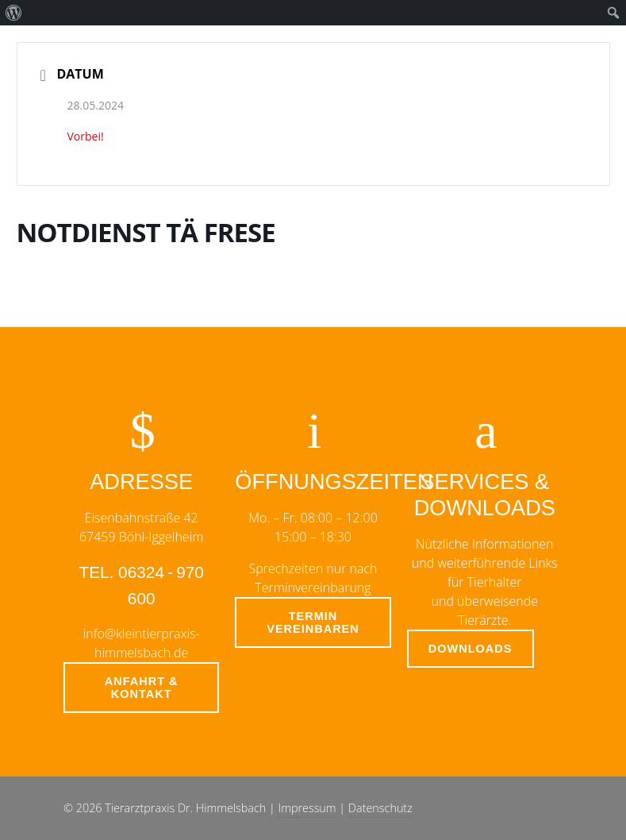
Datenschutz (380, 808)
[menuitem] (14, 13)
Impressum (307, 808)
